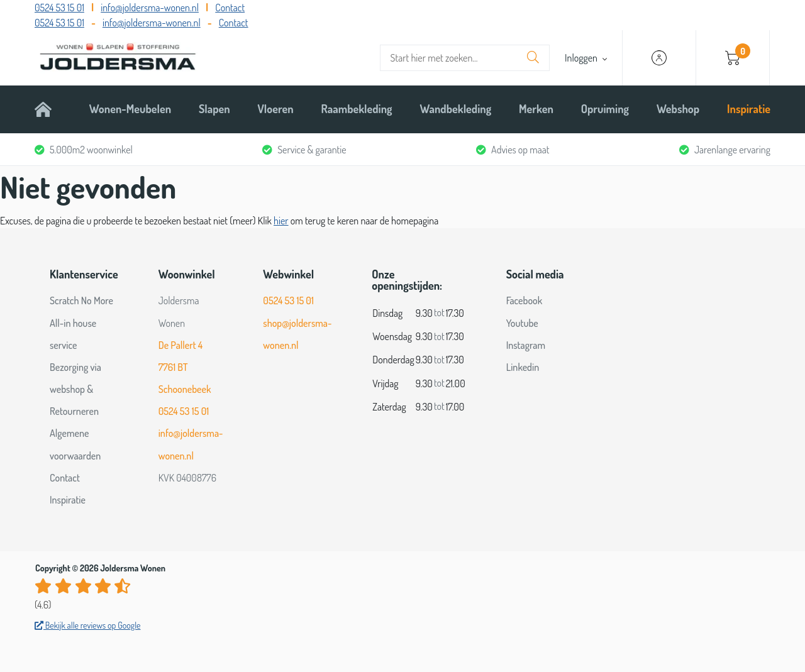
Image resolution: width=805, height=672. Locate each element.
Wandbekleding (455, 109)
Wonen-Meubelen (130, 109)
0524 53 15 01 (59, 8)
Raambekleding (357, 109)
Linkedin (523, 367)
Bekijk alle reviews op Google (88, 625)
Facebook (525, 300)
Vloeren (276, 109)
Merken (536, 109)
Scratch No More (81, 300)
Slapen (214, 109)
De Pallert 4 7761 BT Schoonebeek (185, 367)
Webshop (678, 109)
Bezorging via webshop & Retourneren (75, 389)
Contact (230, 8)
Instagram (526, 345)
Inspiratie (749, 109)
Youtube (522, 323)
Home (48, 109)
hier (281, 221)
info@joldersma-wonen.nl (150, 8)
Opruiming (605, 109)
